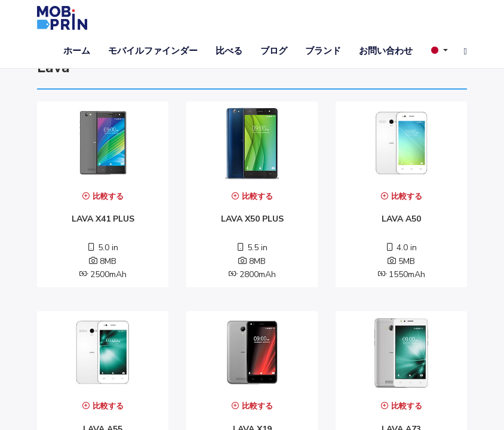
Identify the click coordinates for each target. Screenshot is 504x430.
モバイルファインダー (153, 51)
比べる (229, 51)
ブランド (323, 51)
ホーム (77, 51)
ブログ (274, 51)
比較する (103, 196)
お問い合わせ (386, 51)
